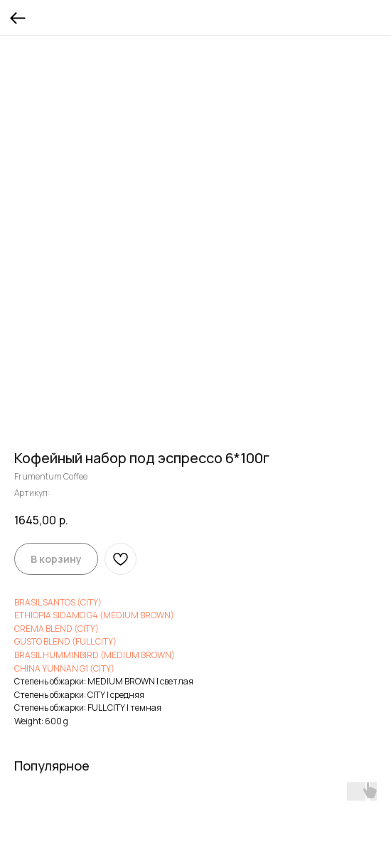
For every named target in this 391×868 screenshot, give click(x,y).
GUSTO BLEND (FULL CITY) (65, 641)
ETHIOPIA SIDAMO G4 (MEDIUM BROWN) (94, 615)
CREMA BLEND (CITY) (57, 629)
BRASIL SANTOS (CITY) (58, 602)
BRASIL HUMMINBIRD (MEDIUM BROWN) (95, 655)
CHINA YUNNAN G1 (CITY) (64, 668)
